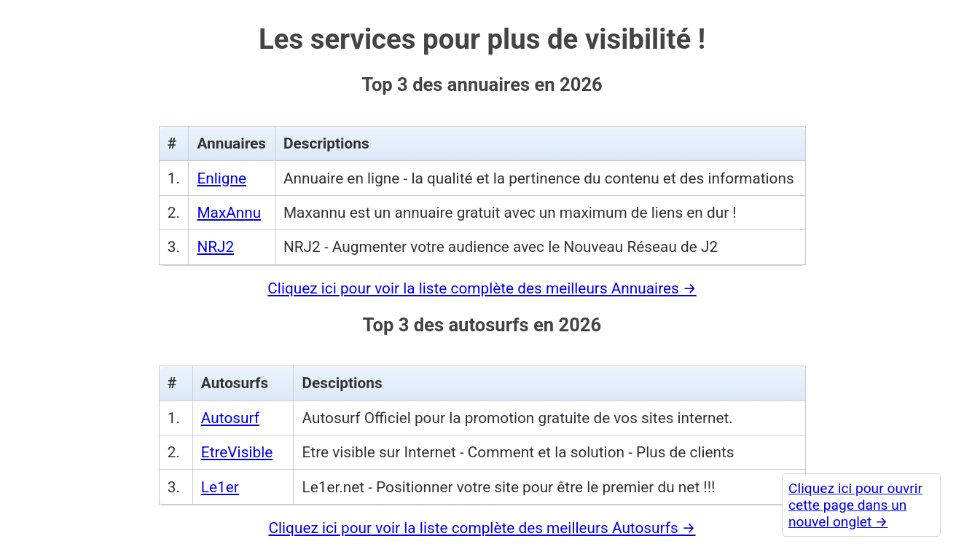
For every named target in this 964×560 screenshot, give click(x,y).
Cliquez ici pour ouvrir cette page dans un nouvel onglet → (855, 505)
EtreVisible (237, 452)
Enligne (222, 178)
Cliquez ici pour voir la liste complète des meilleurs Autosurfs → (482, 528)
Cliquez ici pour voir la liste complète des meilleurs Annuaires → (482, 288)
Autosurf (230, 418)
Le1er (220, 487)
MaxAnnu (229, 213)
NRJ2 (215, 247)
